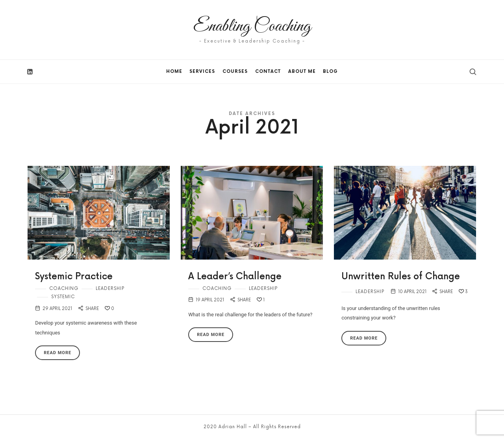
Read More (57, 353)
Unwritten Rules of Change (401, 277)
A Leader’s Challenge (235, 277)
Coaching (64, 289)
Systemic (63, 297)
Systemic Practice (74, 277)
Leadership (110, 289)
